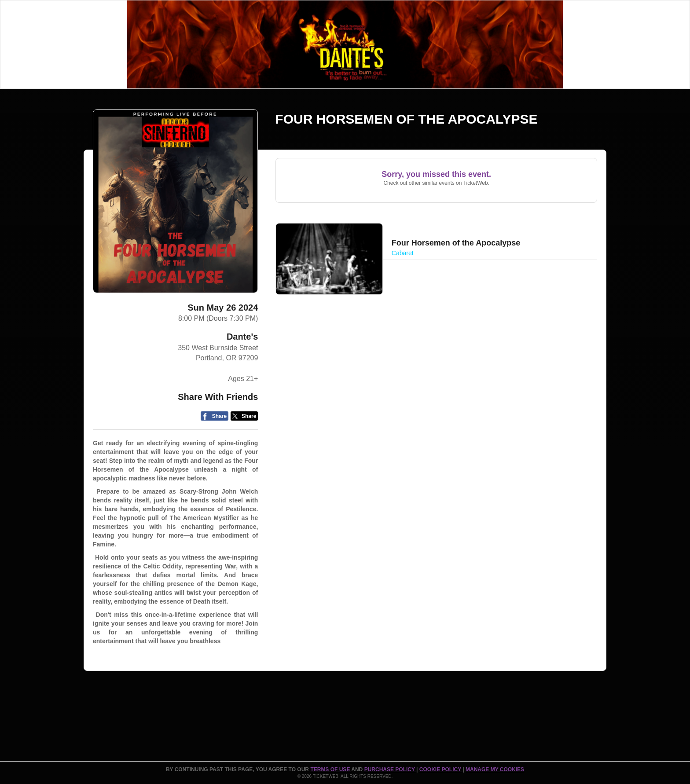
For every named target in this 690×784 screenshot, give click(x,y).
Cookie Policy (441, 769)
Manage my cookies (495, 769)
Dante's (242, 337)
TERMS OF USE (331, 769)
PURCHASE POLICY (390, 769)
